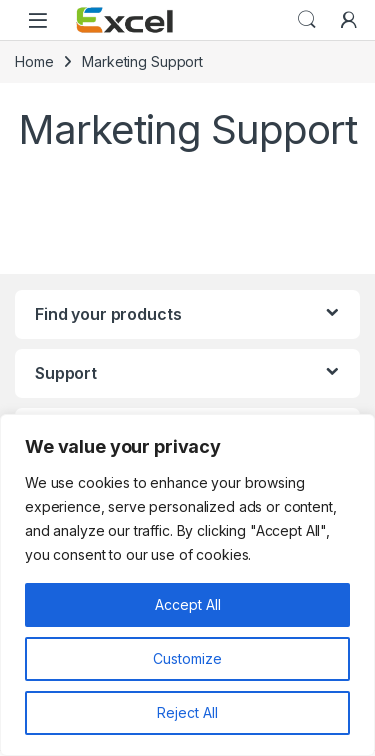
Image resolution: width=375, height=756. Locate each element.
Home (34, 61)
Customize (187, 658)
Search (307, 20)
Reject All (187, 712)
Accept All (188, 604)
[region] (187, 585)
